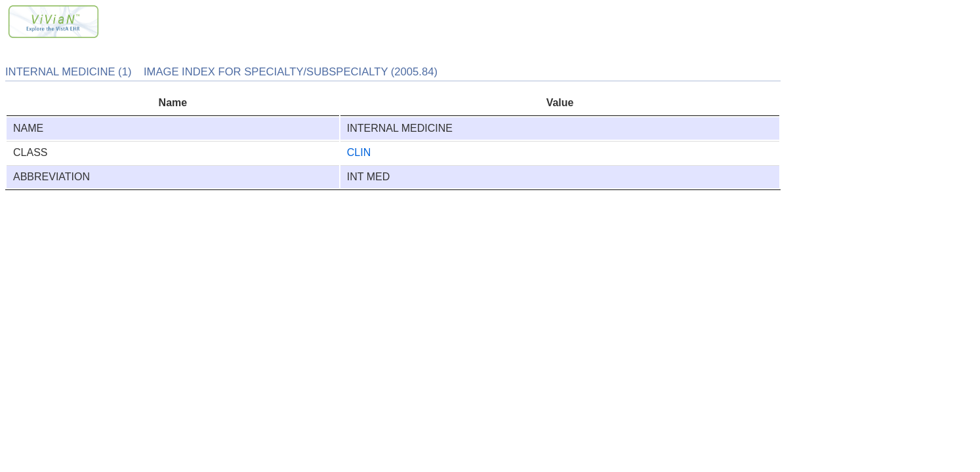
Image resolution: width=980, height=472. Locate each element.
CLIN (359, 152)
